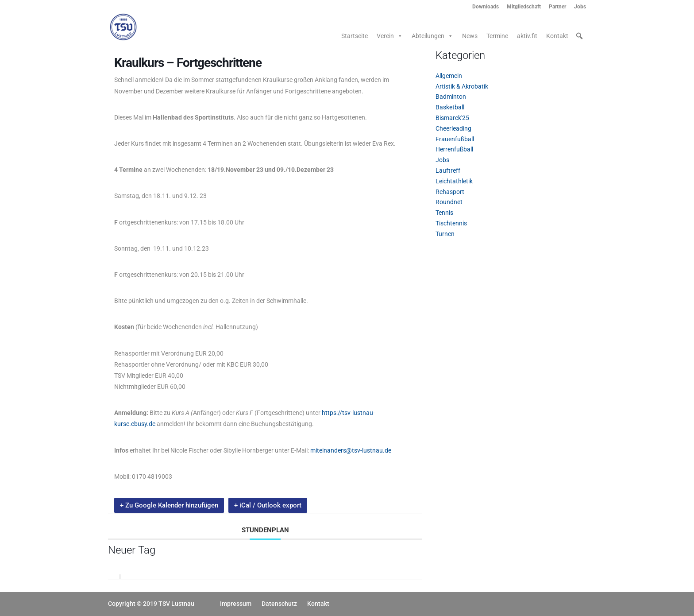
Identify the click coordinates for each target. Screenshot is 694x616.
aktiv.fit (527, 36)
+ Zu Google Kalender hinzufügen (169, 505)
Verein (390, 36)
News (470, 36)
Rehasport (450, 192)
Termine (497, 36)
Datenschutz (279, 604)
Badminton (451, 97)
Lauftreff (448, 170)
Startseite (355, 36)
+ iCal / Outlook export (268, 505)
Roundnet (449, 202)
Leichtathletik (454, 181)
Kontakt (557, 36)
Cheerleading (453, 128)
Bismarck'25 (452, 118)
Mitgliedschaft (524, 7)
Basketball (450, 107)
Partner (557, 7)
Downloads (486, 7)
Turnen (445, 234)
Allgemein (449, 76)
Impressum (236, 604)
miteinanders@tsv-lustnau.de (351, 450)
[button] (579, 36)
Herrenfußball (454, 149)
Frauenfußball (455, 139)
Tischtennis (451, 223)
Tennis (444, 213)
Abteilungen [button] (432, 36)
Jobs (580, 7)
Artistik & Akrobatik (462, 86)
